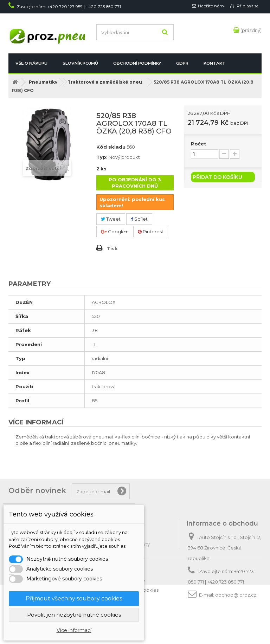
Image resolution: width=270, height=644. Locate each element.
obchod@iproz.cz (236, 595)
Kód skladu (111, 147)
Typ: (102, 157)
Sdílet (139, 219)
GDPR (182, 63)
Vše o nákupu (31, 63)
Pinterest (151, 232)
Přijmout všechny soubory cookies (74, 599)
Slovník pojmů (80, 63)
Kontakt (214, 63)
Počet (199, 144)
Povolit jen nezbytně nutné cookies (74, 615)
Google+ (114, 232)
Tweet (111, 219)
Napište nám (211, 6)
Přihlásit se (247, 6)
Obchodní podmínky (137, 63)
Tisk (112, 248)
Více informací (74, 630)
